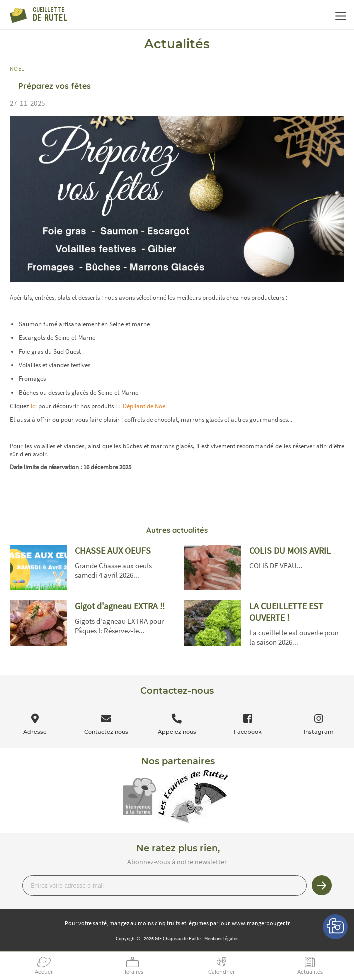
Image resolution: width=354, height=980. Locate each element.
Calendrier (221, 972)
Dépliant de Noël (144, 406)
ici (34, 406)
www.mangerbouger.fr (261, 923)
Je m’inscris (322, 885)
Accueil (44, 972)
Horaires (133, 972)
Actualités (310, 972)
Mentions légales (221, 939)
